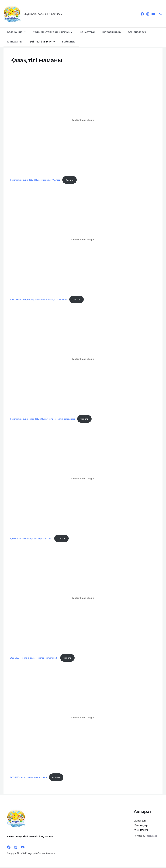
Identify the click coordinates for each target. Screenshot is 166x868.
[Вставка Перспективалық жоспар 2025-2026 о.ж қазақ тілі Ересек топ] (83, 240)
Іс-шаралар (143, 32)
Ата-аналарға (123, 32)
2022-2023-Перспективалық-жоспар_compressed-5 (35, 659)
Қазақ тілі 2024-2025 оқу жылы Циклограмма (32, 539)
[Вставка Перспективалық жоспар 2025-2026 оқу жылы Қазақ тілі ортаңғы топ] (83, 359)
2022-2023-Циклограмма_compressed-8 (29, 778)
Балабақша (13, 32)
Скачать (72, 180)
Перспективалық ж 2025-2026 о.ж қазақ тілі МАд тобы (37, 180)
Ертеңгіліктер (100, 32)
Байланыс (41, 42)
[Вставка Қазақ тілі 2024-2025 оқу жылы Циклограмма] (83, 479)
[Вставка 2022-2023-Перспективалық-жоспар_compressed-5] (83, 599)
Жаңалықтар (141, 826)
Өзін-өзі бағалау (16, 42)
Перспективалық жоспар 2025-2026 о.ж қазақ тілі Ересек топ (40, 299)
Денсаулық (79, 32)
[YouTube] (153, 14)
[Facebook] (142, 14)
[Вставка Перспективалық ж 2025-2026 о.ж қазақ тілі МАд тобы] (83, 120)
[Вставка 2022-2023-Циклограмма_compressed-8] (83, 719)
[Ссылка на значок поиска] (161, 14)
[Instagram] (148, 14)
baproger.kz (151, 837)
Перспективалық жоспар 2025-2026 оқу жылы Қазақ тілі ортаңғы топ (44, 419)
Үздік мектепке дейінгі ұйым (48, 32)
